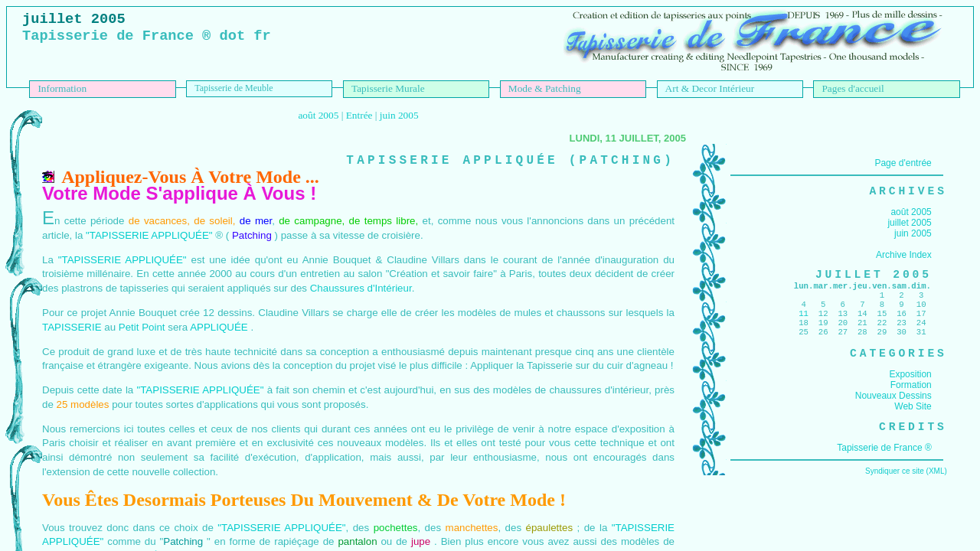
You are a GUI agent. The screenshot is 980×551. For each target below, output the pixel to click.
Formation (911, 403)
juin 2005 (399, 115)
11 (804, 325)
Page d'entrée (903, 163)
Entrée (359, 115)
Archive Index (904, 258)
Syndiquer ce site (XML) (906, 492)
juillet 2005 (909, 226)
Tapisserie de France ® (884, 469)
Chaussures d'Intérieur (361, 288)
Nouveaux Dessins (893, 414)
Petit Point (142, 327)
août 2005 (318, 115)
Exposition (910, 393)
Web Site (913, 425)
